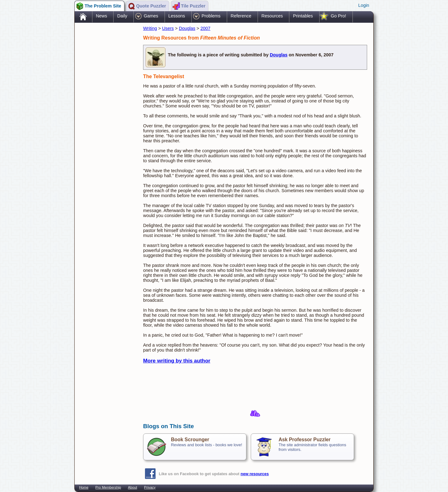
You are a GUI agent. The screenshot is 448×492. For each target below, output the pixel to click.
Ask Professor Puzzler (304, 440)
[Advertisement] (106, 122)
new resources (255, 474)
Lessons (177, 16)
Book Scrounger (190, 440)
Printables (303, 16)
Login (364, 5)
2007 (205, 28)
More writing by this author (177, 361)
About (132, 487)
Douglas (187, 28)
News (101, 16)
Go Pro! (338, 16)
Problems (211, 16)
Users (168, 28)
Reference (241, 16)
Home (84, 487)
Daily (122, 16)
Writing (150, 28)
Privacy (150, 487)
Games (151, 16)
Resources (272, 16)
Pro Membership (108, 487)
